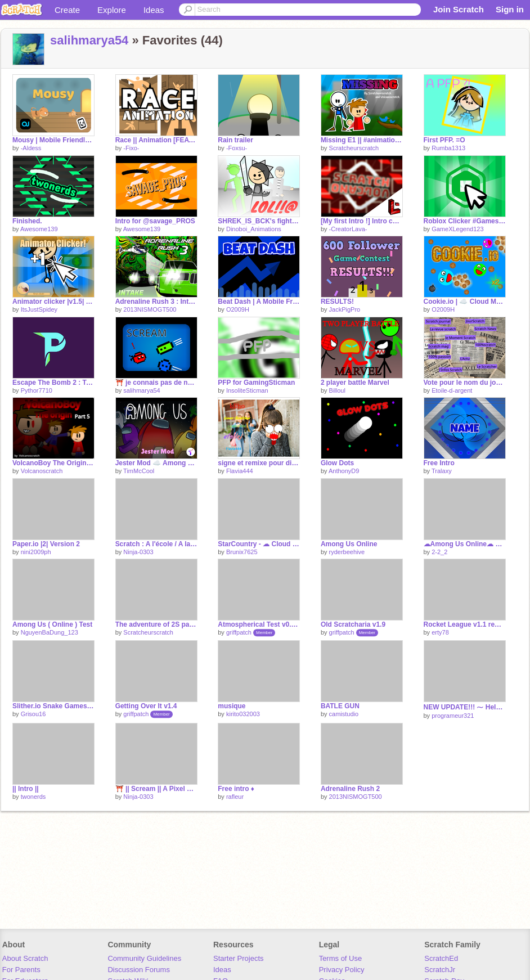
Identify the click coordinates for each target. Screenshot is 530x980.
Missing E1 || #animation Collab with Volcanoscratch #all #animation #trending (362, 140)
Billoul (337, 390)
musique (232, 706)
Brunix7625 (242, 552)
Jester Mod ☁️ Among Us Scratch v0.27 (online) (156, 463)
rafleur (235, 797)
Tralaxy (442, 471)
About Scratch (25, 958)
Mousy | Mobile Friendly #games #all (53, 140)
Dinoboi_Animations (254, 229)
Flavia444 (240, 471)
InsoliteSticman (247, 390)
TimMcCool (139, 471)
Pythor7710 (37, 390)
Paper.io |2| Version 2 (46, 544)
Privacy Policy (342, 970)
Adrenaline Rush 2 (350, 789)
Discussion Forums (139, 970)
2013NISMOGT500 (150, 309)
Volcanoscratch (42, 471)
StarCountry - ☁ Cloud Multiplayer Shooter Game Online (259, 544)
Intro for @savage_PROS (155, 221)
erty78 (440, 632)
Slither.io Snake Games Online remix (53, 706)
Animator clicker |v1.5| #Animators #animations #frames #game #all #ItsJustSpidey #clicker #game (53, 302)
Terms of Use (341, 958)
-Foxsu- (237, 148)
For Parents (21, 970)
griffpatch (239, 632)
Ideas (154, 10)
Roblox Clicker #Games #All (465, 221)
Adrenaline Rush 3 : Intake (156, 302)
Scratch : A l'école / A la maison (156, 544)
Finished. (27, 221)
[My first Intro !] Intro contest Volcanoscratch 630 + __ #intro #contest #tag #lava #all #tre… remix (362, 221)
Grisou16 (33, 714)
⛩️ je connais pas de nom (156, 383)
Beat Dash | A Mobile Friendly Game (259, 302)
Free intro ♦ (236, 789)
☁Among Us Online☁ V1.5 (465, 544)
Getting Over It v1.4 (146, 706)
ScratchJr (440, 970)
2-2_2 (439, 552)
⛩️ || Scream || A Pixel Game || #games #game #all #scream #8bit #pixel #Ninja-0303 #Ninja (156, 789)
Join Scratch (459, 9)
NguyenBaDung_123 (50, 632)
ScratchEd (441, 958)
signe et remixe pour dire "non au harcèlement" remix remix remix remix (259, 463)
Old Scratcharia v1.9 (353, 624)
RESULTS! (337, 302)
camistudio (344, 714)
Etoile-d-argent (452, 390)
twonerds (33, 797)
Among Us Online (349, 544)
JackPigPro (345, 309)
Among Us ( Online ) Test (52, 624)
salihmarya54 (89, 40)
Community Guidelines (144, 958)
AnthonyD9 (344, 471)
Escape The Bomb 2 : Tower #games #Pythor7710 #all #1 (53, 383)
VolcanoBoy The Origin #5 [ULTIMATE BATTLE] (53, 463)
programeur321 (453, 716)
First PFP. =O (444, 140)
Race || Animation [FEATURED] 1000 (156, 140)
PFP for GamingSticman (256, 383)
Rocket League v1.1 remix (465, 624)
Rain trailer (235, 140)
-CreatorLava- (348, 229)
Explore (112, 10)
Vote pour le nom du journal (465, 383)
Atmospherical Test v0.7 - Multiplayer (259, 624)
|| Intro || (26, 789)
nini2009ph (36, 552)
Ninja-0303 (138, 552)
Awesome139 (39, 229)
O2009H (238, 309)
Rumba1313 (448, 148)
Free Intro (439, 463)
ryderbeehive (347, 552)
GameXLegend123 (457, 229)
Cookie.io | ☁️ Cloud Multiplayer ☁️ (465, 302)
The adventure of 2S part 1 (156, 624)
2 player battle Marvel (355, 383)
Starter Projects (239, 958)
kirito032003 (243, 714)
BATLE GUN (340, 706)
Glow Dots (337, 463)
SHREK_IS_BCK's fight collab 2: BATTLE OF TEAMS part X (259, 221)
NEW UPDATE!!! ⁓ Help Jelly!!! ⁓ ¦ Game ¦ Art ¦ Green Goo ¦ (465, 707)
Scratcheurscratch (354, 148)
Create (67, 10)
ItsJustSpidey (39, 309)
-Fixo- (131, 148)
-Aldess (31, 148)
